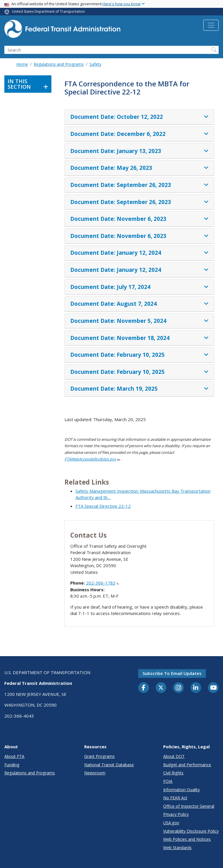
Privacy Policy (176, 814)
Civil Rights (173, 773)
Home (22, 64)
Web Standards (177, 848)
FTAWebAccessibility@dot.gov (92, 459)
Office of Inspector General (189, 806)
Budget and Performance (187, 765)
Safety (95, 64)
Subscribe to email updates (172, 673)
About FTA (14, 756)
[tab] (139, 117)
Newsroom (95, 773)
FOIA (168, 781)
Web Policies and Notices (187, 839)
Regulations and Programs (59, 64)
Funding (12, 765)
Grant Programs (99, 756)
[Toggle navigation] (211, 25)
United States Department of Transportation (48, 11)
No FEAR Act (175, 798)
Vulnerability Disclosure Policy (191, 831)
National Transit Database (109, 765)
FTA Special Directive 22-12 (103, 506)
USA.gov (171, 823)
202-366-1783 (102, 583)
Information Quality (181, 790)
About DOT (174, 756)
